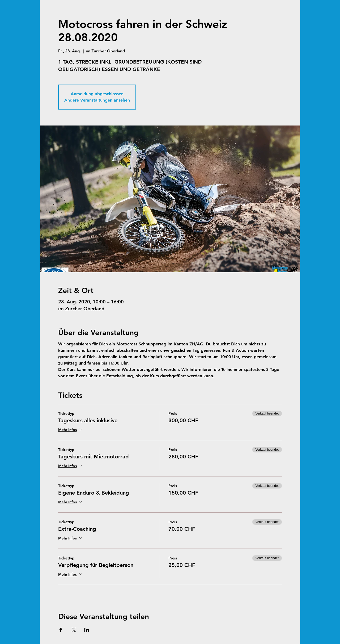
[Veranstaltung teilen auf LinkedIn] (87, 630)
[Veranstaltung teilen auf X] (74, 630)
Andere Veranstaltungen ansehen (97, 100)
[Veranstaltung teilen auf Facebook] (61, 630)
